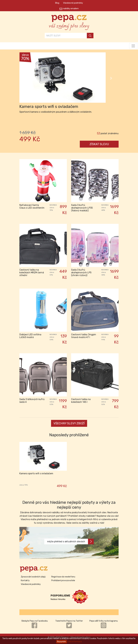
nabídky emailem (71, 9)
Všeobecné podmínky (73, 3)
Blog (57, 3)
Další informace (75, 642)
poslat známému (110, 133)
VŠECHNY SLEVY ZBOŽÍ (69, 423)
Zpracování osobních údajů (33, 577)
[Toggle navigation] (133, 46)
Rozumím (62, 642)
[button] (27, 78)
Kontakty (25, 580)
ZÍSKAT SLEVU (99, 144)
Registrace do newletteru (63, 577)
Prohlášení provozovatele (63, 580)
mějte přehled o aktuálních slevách (70, 542)
